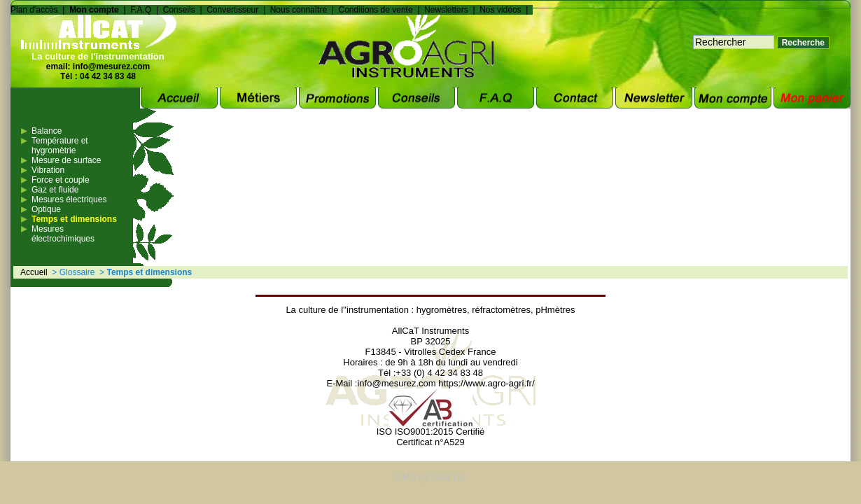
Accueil (34, 272)
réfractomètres (501, 310)
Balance (47, 131)
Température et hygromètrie (60, 146)
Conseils (179, 10)
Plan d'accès (34, 10)
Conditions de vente (376, 10)
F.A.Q (141, 10)
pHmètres (555, 310)
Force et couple (61, 180)
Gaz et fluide (55, 190)
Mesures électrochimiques (63, 234)
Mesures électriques (69, 199)
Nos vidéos (500, 10)
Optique (46, 209)
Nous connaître (299, 10)
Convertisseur (232, 10)
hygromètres (442, 310)
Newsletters (446, 10)
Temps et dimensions (74, 219)
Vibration (48, 170)
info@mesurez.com (111, 66)
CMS (406, 477)
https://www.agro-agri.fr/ (486, 383)
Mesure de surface (66, 160)
